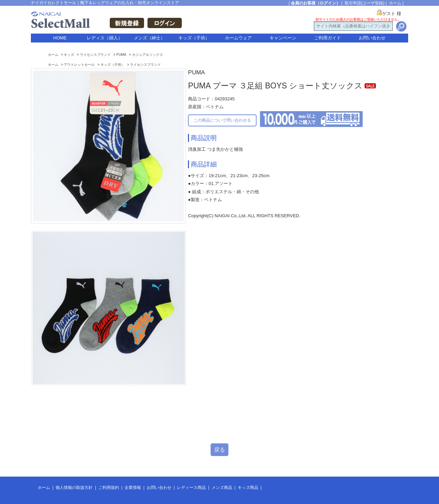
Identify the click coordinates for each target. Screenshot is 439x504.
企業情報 (133, 488)
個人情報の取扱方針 (74, 488)
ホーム (395, 3)
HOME (60, 38)
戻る (219, 450)
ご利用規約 (109, 488)
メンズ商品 (222, 488)
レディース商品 (191, 488)
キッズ (69, 55)
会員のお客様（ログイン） (316, 3)
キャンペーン (283, 38)
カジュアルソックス (147, 55)
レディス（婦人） (105, 38)
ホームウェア (238, 38)
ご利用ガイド (328, 38)
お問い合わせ (372, 38)
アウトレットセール (79, 65)
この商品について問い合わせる (222, 120)
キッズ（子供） (194, 38)
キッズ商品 (248, 488)
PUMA (121, 55)
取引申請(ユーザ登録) (365, 3)
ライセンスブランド (95, 55)
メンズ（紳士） (149, 38)
